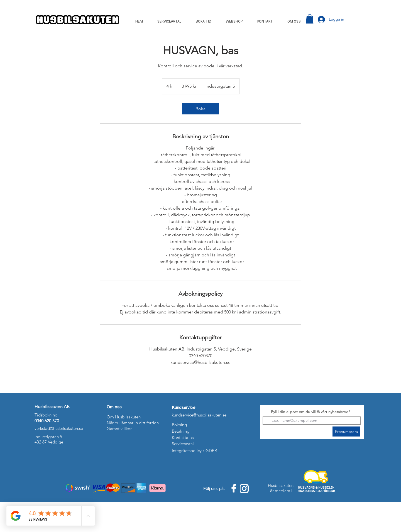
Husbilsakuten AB (53, 407)
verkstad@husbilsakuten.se (59, 428)
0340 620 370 (47, 421)
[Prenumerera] (346, 432)
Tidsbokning (46, 415)
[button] (310, 19)
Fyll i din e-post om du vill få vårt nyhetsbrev (309, 412)
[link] (200, 109)
